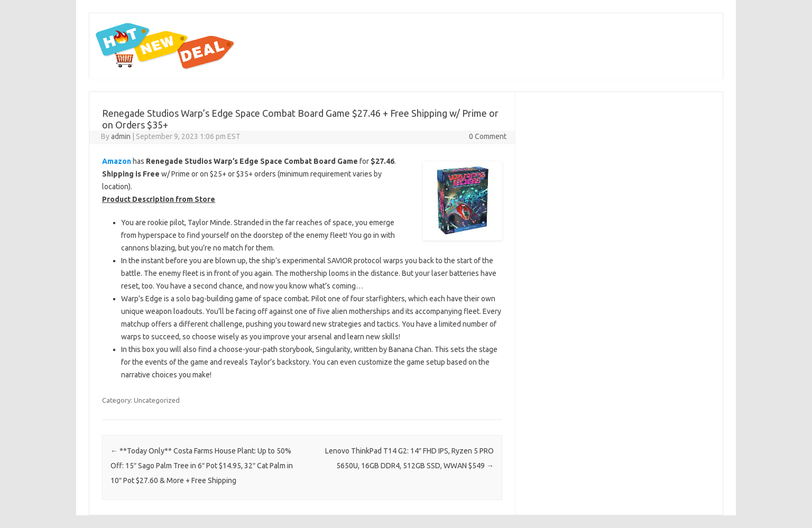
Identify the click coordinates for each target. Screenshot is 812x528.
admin (121, 136)
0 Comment (488, 136)
